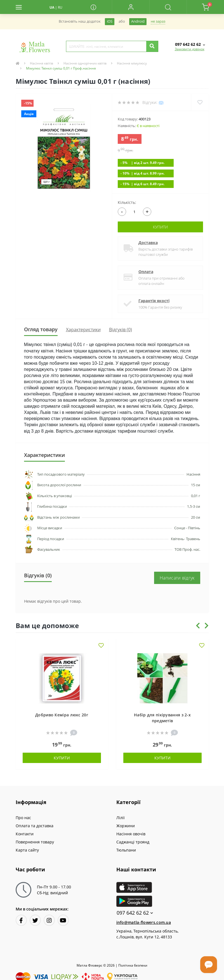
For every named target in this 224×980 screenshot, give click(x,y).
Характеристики (83, 330)
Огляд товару (41, 329)
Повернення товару (35, 842)
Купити (160, 227)
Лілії (121, 818)
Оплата (146, 272)
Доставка (148, 243)
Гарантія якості (154, 301)
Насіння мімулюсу (132, 63)
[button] (130, 7)
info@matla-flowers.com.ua (144, 922)
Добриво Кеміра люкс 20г (62, 715)
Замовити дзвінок (190, 49)
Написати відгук (177, 578)
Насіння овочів (131, 834)
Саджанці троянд (133, 842)
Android (138, 21)
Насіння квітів (42, 63)
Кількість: (127, 202)
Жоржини (126, 826)
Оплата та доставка (35, 826)
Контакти (25, 834)
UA (52, 7)
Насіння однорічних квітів (85, 63)
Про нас (23, 818)
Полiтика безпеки (133, 965)
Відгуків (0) (121, 330)
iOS (110, 21)
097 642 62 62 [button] (135, 913)
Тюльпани (126, 850)
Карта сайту (27, 850)
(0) (161, 102)
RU (60, 7)
